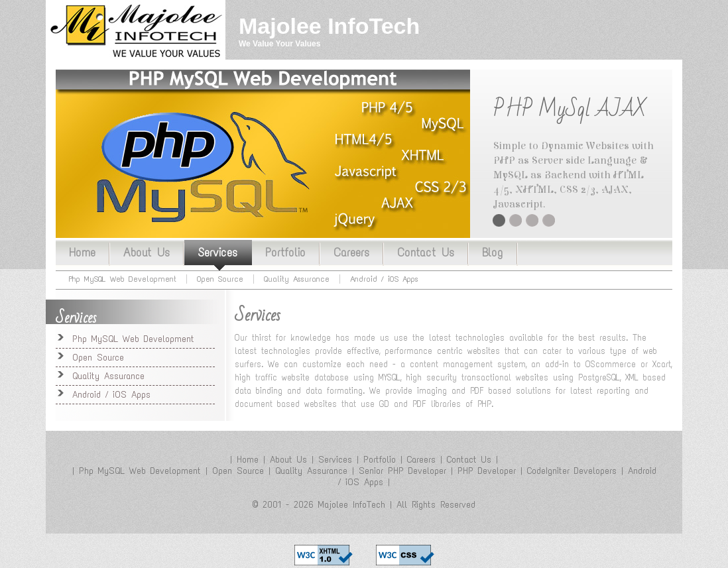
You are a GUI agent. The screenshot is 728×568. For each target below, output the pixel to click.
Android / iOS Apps (384, 279)
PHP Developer (487, 471)
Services (217, 253)
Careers (351, 253)
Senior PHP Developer (402, 471)
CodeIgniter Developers (572, 471)
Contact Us (426, 253)
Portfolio (285, 253)
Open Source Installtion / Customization (516, 220)
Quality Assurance (549, 220)
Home (82, 253)
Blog (493, 253)
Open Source (220, 279)
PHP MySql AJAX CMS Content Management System (499, 220)
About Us (147, 253)
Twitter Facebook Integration (532, 220)
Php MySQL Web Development (123, 279)
